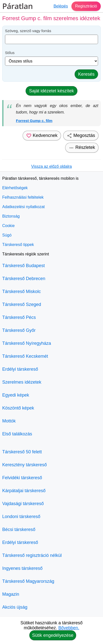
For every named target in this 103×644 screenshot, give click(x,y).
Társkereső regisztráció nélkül (32, 555)
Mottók (9, 421)
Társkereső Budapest (24, 266)
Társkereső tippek (18, 245)
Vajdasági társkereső (23, 504)
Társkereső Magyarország (28, 581)
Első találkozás (17, 434)
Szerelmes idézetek (22, 382)
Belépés (61, 6)
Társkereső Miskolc (22, 292)
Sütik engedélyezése (53, 635)
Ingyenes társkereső (22, 568)
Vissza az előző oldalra (51, 166)
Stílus (10, 53)
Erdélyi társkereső (20, 369)
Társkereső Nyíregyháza (27, 343)
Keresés (86, 74)
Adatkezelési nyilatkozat (24, 207)
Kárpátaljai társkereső (24, 491)
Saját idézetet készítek (51, 91)
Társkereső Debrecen (24, 279)
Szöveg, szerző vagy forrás (28, 31)
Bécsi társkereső (19, 529)
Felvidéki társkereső (22, 478)
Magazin (11, 594)
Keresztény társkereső (25, 465)
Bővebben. (69, 628)
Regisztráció (86, 6)
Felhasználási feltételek (23, 197)
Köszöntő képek (18, 408)
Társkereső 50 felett (22, 452)
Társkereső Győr (19, 330)
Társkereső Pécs (19, 317)
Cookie (8, 226)
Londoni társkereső (21, 517)
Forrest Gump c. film (34, 121)
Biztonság (11, 216)
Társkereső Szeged (22, 304)
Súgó (7, 235)
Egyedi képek (16, 395)
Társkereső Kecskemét (25, 356)
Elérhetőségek (15, 188)
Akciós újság (15, 607)
